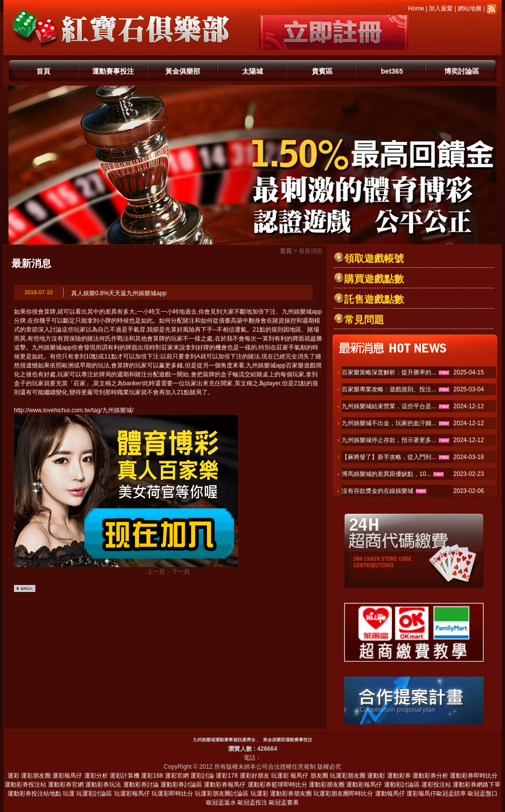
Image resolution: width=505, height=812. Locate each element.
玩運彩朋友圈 (348, 776)
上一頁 (156, 572)
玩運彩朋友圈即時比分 (343, 794)
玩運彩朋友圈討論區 (222, 794)
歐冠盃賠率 (451, 794)
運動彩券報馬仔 (225, 785)
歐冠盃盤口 (483, 794)
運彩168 (152, 776)
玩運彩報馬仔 (132, 794)
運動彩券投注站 (25, 785)
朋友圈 (319, 776)
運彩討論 (202, 776)
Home (416, 8)
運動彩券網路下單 (477, 785)
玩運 (69, 794)
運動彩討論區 (402, 785)
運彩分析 (96, 776)
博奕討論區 (462, 71)
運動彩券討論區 (181, 785)
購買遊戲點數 (374, 279)
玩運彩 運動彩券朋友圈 (281, 794)
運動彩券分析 (430, 776)
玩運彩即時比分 (172, 794)
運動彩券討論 (141, 785)
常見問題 (364, 320)
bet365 (392, 71)
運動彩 (376, 776)
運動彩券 (399, 776)
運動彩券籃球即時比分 (277, 785)
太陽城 (252, 71)
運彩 (13, 776)
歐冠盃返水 (221, 803)
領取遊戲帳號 (374, 258)
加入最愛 (441, 8)
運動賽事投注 (113, 71)
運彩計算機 (125, 776)
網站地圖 (470, 8)
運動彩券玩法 (103, 785)
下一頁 (181, 572)
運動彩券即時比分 (474, 776)
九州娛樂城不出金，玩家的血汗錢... (389, 423)
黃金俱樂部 (183, 71)
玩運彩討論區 (94, 794)
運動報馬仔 (390, 794)
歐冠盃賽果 (284, 803)
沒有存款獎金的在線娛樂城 (378, 491)
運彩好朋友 (254, 776)
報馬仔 (299, 776)
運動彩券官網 (66, 785)
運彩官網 (177, 776)
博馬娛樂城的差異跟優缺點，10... (386, 474)
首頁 (43, 71)
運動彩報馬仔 (364, 785)
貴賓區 (322, 71)
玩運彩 (280, 776)
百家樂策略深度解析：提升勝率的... (389, 372)
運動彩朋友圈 (327, 785)
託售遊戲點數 (374, 299)
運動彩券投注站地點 (34, 794)
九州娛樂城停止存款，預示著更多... (389, 440)
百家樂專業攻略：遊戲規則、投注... (389, 389)
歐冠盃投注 (252, 803)
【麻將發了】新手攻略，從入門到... (389, 457)
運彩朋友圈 (36, 776)
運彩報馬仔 (67, 776)
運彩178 (227, 776)
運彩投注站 (436, 785)
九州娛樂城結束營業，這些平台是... (389, 406)
